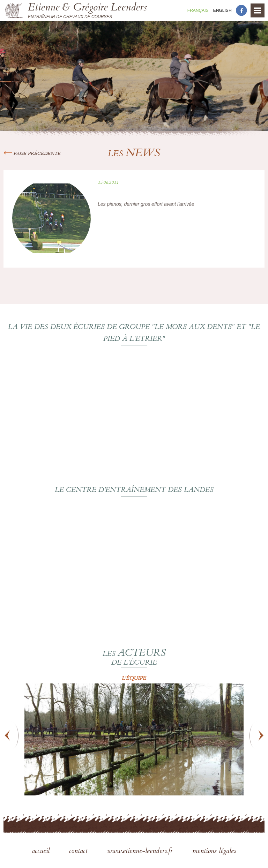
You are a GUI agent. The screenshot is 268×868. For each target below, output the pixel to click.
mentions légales (214, 852)
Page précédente (32, 154)
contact (79, 852)
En (222, 10)
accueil (42, 852)
